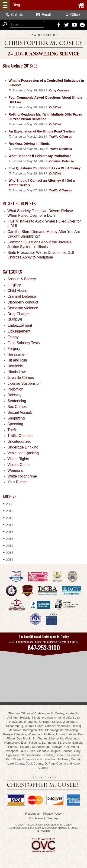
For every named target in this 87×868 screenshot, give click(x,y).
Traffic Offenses (61, 137)
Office (73, 15)
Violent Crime (19, 465)
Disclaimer (36, 818)
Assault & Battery (22, 279)
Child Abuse (17, 291)
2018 (8, 518)
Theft (12, 430)
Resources (32, 814)
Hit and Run (17, 360)
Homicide (15, 366)
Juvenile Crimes (21, 378)
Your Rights (17, 482)
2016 (8, 532)
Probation (15, 389)
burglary (14, 285)
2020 (8, 504)
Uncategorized (19, 441)
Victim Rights (18, 459)
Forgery (14, 349)
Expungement (19, 331)
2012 (8, 560)
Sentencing (17, 401)
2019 (8, 511)
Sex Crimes (17, 407)
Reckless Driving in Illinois (29, 144)
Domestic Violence (23, 308)
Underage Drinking (23, 447)
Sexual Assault (20, 412)
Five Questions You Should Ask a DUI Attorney (45, 168)
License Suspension (24, 383)
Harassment (17, 354)
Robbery (14, 395)
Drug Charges (59, 90)
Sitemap (52, 818)
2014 (8, 546)
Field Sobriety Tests (24, 343)
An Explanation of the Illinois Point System (42, 131)
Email (43, 15)
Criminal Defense (61, 161)
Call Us (15, 15)
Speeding (15, 424)
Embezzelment (20, 325)
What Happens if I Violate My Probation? (40, 156)
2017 (8, 525)
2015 (8, 539)
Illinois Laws (17, 372)
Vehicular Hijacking (23, 453)
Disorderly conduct (23, 302)
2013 (8, 553)
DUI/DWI (55, 107)
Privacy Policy (52, 814)
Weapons (15, 470)
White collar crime (22, 476)
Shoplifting (16, 418)
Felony (13, 337)
